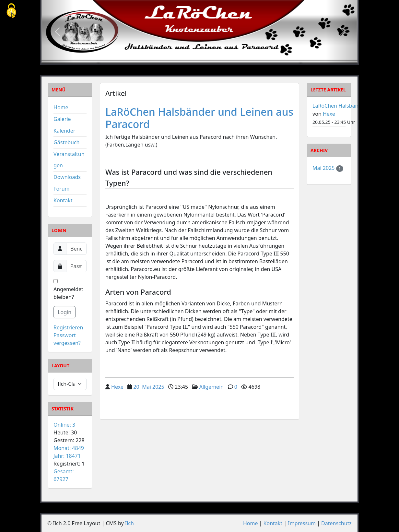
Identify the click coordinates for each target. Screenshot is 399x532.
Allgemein (211, 387)
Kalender (64, 131)
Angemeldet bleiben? (68, 290)
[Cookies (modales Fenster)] (11, 11)
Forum (61, 189)
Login (65, 312)
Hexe (117, 387)
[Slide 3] (211, 58)
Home (61, 107)
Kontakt (63, 200)
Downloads (67, 177)
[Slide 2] (199, 58)
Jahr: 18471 (67, 456)
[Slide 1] (188, 58)
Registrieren (68, 327)
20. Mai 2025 (149, 387)
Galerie (62, 119)
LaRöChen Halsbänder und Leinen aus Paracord (199, 118)
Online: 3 (64, 425)
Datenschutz (336, 523)
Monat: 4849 (69, 448)
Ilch (129, 523)
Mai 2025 (324, 168)
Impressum (302, 523)
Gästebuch (66, 142)
